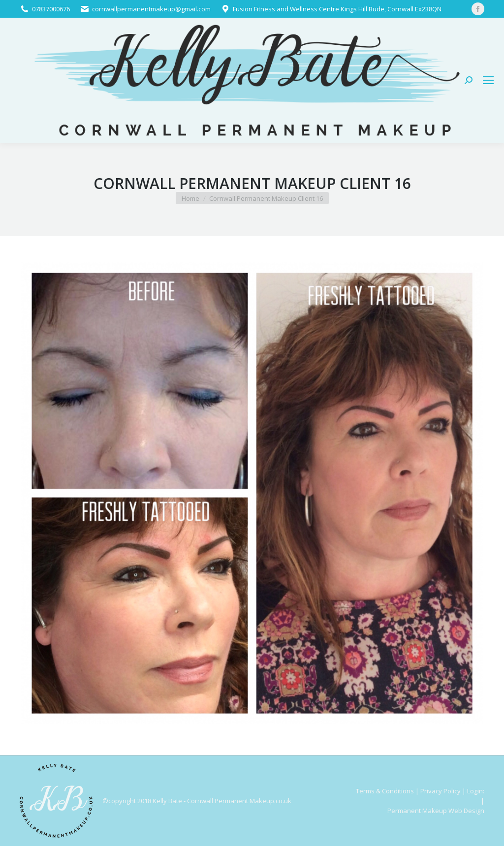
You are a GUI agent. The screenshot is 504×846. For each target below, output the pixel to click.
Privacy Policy (441, 791)
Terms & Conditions (385, 791)
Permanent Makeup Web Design (436, 811)
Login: (476, 791)
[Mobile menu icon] (488, 80)
